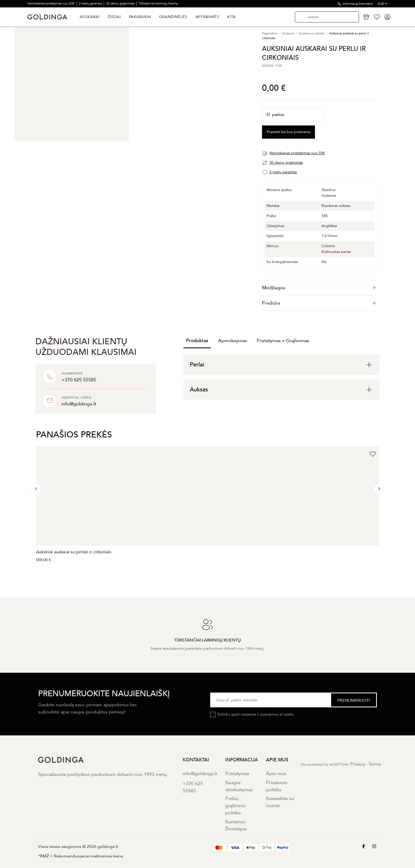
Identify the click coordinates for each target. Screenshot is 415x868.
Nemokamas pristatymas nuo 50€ (51, 3)
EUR (383, 4)
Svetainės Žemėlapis (236, 825)
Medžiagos (319, 288)
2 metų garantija (91, 3)
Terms (375, 764)
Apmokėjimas (233, 341)
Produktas (197, 341)
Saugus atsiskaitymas (239, 786)
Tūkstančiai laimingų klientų (159, 3)
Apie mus (276, 774)
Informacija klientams (358, 4)
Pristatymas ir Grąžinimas (283, 341)
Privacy (358, 764)
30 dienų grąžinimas (121, 3)
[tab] (319, 288)
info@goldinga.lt (200, 774)
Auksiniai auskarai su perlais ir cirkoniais (74, 552)
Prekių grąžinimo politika (236, 806)
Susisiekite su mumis (280, 802)
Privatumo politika (277, 786)
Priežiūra (319, 303)
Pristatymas (237, 774)
